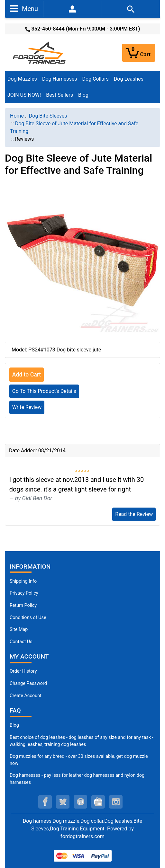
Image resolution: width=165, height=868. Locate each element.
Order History (23, 671)
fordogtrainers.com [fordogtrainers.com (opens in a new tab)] (82, 836)
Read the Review (134, 514)
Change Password (28, 683)
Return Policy (23, 605)
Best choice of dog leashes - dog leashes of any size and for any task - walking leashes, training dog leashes (82, 741)
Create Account (26, 696)
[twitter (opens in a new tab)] (63, 802)
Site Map (19, 629)
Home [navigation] (17, 116)
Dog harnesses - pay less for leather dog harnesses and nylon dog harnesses (77, 779)
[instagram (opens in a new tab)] (116, 802)
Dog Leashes (129, 79)
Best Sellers (60, 95)
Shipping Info (23, 581)
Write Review (27, 407)
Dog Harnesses (60, 79)
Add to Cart (27, 375)
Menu (24, 8)
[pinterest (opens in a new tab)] (80, 802)
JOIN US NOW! (24, 95)
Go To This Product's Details (44, 391)
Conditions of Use (28, 618)
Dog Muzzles (22, 79)
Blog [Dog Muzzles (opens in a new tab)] (14, 725)
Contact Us (21, 642)
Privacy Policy (24, 593)
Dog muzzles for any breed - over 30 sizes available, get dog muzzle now (79, 760)
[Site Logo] (40, 52)
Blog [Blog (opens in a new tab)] (83, 95)
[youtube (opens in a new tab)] (98, 802)
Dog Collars (96, 79)
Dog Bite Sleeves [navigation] (48, 116)
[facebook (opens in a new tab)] (45, 802)
